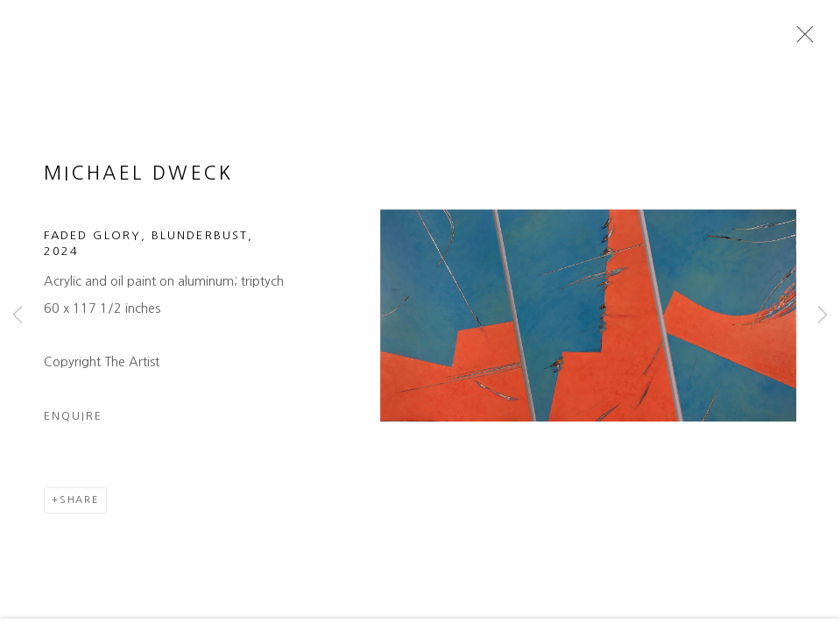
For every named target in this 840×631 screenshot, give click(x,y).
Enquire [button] (73, 432)
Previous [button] (18, 315)
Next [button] (822, 315)
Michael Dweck (139, 190)
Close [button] (807, 39)
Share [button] (79, 517)
